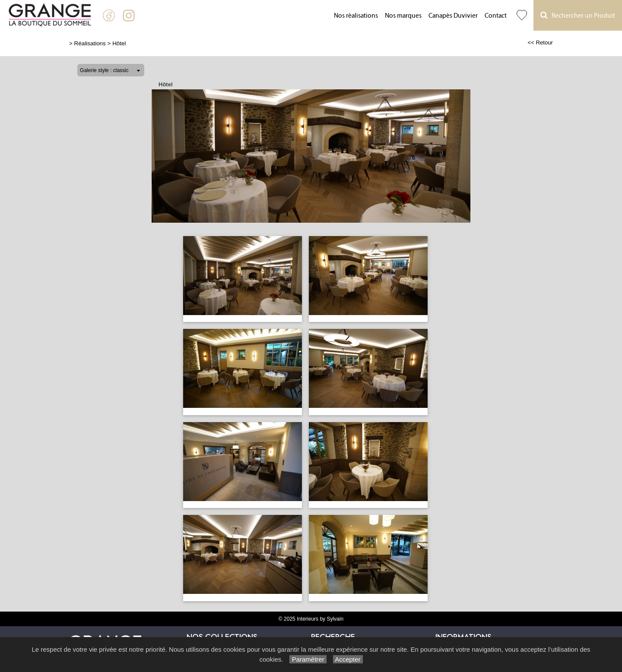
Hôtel (119, 43)
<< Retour (540, 43)
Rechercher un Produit (578, 15)
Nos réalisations (356, 16)
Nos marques (403, 16)
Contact (496, 16)
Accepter (348, 659)
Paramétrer (308, 659)
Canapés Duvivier (453, 16)
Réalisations (90, 43)
